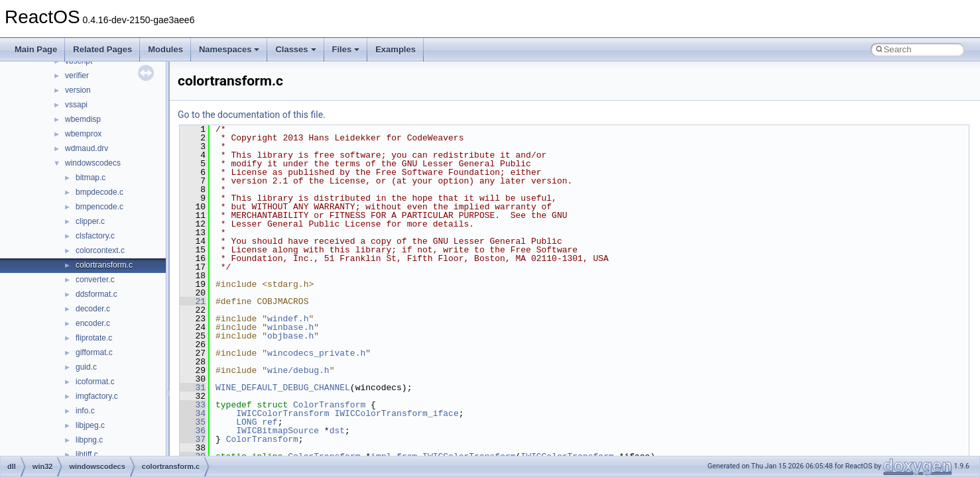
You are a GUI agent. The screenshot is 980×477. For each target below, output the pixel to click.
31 (193, 388)
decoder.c (93, 309)
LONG (246, 422)
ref (270, 422)
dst (337, 431)
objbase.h (290, 336)
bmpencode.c (99, 207)
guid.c (86, 367)
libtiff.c (87, 454)
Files (346, 49)
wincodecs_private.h (316, 353)
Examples (396, 49)
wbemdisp (83, 119)
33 (193, 405)
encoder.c (93, 323)
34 (193, 413)
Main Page (36, 49)
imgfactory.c (97, 396)
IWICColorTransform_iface (396, 413)
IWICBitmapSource (277, 431)
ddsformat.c (96, 294)
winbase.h (290, 327)
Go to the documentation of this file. (252, 115)
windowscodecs (93, 163)
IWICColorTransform (282, 413)
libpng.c (89, 440)
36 (193, 431)
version (78, 90)
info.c (85, 411)
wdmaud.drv (87, 148)
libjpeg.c (90, 425)
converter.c (95, 280)
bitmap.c (91, 178)
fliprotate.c (94, 338)
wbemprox (83, 134)
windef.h (288, 319)
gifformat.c (94, 352)
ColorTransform (329, 405)
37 (193, 439)
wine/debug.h (298, 370)
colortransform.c (104, 265)
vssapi (76, 105)
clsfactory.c (95, 236)
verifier (77, 76)
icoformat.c (95, 382)
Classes (295, 49)
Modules (165, 49)
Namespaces (229, 49)
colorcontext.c (100, 250)
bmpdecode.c (99, 192)
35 (193, 422)
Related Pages (102, 49)
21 (193, 301)
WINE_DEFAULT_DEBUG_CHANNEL (283, 388)
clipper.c (90, 221)
